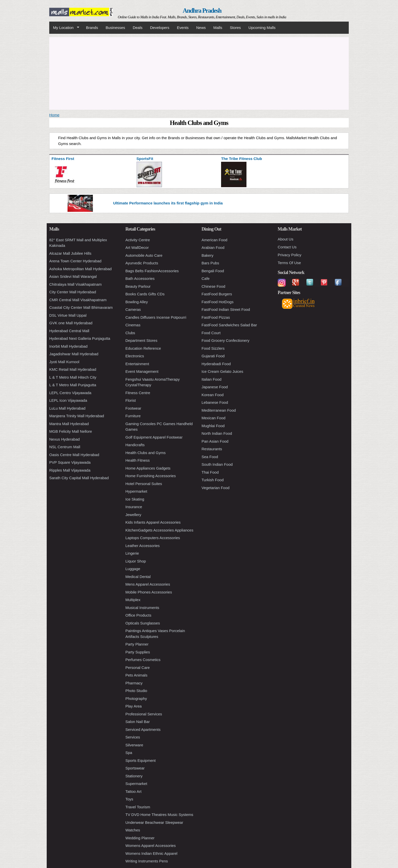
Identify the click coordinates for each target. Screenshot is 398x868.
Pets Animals (136, 675)
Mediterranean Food (219, 410)
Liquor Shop (136, 561)
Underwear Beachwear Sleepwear (154, 822)
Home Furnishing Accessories (151, 476)
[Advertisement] (199, 73)
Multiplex (133, 600)
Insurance (134, 507)
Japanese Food (215, 387)
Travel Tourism (138, 807)
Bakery (208, 255)
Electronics (135, 356)
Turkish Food (213, 480)
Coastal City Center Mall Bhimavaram (81, 307)
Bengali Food (213, 271)
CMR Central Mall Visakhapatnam (78, 300)
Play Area (134, 706)
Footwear (133, 408)
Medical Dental (138, 577)
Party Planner (137, 644)
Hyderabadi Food (216, 364)
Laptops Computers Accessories (153, 538)
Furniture (133, 416)
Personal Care (138, 668)
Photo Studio (136, 691)
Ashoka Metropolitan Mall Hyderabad (80, 269)
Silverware (134, 745)
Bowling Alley (137, 302)
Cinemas (133, 325)
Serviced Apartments (143, 729)
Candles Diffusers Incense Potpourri (156, 317)
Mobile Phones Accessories (149, 592)
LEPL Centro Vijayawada (70, 393)
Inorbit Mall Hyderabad (68, 346)
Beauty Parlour (138, 286)
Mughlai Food (213, 426)
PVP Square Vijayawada (70, 462)
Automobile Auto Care (144, 255)
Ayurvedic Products (142, 263)
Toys (129, 799)
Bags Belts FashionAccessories (152, 271)
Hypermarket (136, 491)
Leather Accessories (143, 546)
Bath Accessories (140, 278)
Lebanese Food (215, 402)
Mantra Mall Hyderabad (69, 424)
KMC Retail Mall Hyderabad (73, 369)
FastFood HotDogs (218, 302)
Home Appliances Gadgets (148, 468)
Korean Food (213, 395)
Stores (235, 28)
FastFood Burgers (217, 294)
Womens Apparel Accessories (151, 846)
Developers (160, 28)
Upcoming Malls (262, 28)
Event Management (142, 371)
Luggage (133, 569)
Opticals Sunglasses (143, 623)
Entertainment (137, 364)
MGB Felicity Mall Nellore (71, 431)
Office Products (138, 615)
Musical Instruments (142, 608)
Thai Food (210, 472)
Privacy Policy (289, 255)
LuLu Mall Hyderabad (67, 408)
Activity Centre (138, 240)
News (201, 28)
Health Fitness (138, 460)
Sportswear (135, 768)
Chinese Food (213, 286)
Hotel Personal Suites (144, 484)
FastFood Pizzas (216, 317)
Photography (136, 698)
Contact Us (287, 247)
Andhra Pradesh (202, 11)
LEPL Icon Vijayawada (68, 400)
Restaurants (212, 449)
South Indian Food (217, 464)
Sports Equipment (140, 760)
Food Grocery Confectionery (225, 340)
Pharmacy (134, 683)
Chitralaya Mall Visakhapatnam (76, 284)
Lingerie (132, 553)
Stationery (134, 776)
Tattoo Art (133, 791)
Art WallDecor (137, 247)
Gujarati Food (213, 356)
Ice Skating (135, 499)
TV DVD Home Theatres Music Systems (159, 815)
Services (133, 737)
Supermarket (136, 784)
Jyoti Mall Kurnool (64, 362)
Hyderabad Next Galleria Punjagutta (80, 338)
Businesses (115, 28)
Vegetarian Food (215, 488)
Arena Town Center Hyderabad (75, 261)
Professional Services (144, 714)
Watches (133, 830)
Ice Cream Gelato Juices (222, 371)
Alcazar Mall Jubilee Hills (70, 253)
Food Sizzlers (213, 348)
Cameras (133, 309)
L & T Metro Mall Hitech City (73, 377)
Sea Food (210, 457)
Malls (218, 28)
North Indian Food (217, 433)
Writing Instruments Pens (147, 861)
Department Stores (141, 340)
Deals (138, 28)
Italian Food (211, 379)
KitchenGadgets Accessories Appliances (159, 530)
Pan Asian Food (215, 441)
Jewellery (133, 515)
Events (183, 28)
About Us (286, 239)
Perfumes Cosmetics (143, 660)
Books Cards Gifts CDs (145, 294)
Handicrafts (135, 445)
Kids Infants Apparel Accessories (153, 522)
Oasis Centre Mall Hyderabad (74, 455)
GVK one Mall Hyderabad (71, 323)
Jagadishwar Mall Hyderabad (74, 354)
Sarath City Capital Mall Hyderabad (79, 478)
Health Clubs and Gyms (145, 453)
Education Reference (143, 348)
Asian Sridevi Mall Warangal (73, 276)
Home (54, 115)
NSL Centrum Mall (65, 447)
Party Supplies (138, 652)
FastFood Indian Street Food (226, 309)
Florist (131, 400)
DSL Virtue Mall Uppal (68, 315)
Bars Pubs (210, 263)
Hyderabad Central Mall (69, 331)
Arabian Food (213, 247)
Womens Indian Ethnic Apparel (151, 853)
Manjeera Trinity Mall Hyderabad (77, 416)
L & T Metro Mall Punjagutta (73, 385)
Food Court (211, 333)
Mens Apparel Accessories (148, 584)
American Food (214, 240)
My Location (64, 28)
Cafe (206, 278)
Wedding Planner (140, 838)
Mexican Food (213, 418)
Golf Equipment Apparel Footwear (154, 437)
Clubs (130, 333)
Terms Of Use (289, 263)
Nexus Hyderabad (64, 439)
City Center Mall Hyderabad (73, 292)
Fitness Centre (138, 393)
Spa (129, 753)
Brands (92, 28)
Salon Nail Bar (138, 722)
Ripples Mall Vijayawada (70, 470)
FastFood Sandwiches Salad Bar (229, 325)
